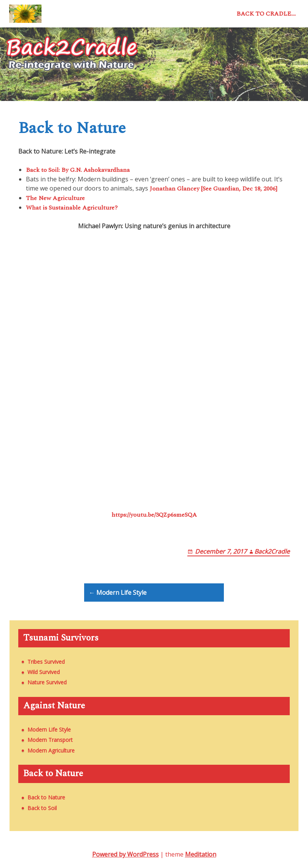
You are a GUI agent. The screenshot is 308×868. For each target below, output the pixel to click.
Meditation (201, 854)
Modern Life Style (49, 729)
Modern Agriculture (51, 750)
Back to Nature (46, 797)
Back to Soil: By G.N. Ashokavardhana (78, 170)
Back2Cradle (272, 551)
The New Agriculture (55, 198)
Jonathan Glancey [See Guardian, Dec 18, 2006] (213, 189)
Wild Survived (44, 672)
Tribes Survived (46, 662)
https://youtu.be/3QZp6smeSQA (154, 515)
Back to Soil (42, 808)
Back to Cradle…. (266, 14)
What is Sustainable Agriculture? (72, 208)
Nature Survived (47, 682)
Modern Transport (50, 740)
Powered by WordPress (125, 854)
